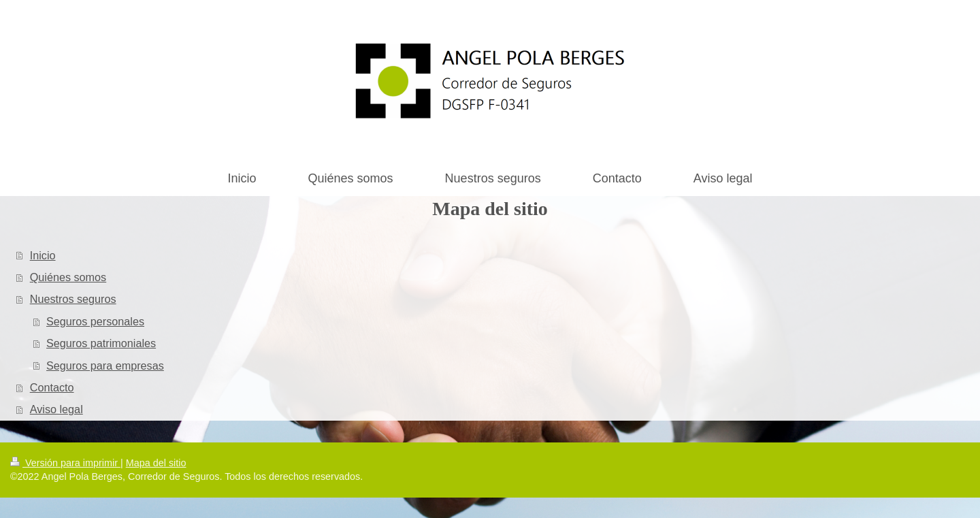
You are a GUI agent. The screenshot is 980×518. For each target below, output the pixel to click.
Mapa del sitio (156, 463)
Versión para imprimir (65, 463)
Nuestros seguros (73, 299)
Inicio (43, 255)
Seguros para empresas (105, 366)
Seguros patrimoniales (101, 343)
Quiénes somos (68, 277)
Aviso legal (56, 409)
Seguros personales (95, 321)
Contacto (52, 387)
